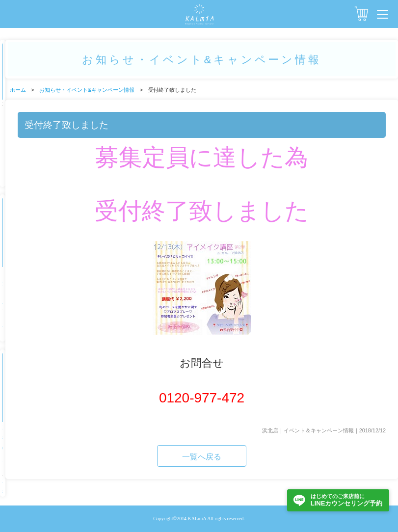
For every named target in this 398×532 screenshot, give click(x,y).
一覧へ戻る (202, 457)
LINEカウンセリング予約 (346, 500)
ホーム (18, 90)
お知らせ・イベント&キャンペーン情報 (87, 90)
